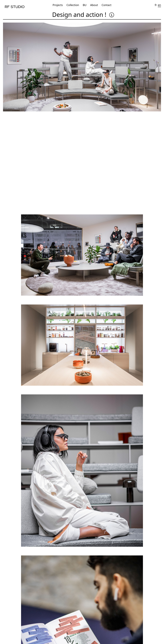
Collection (73, 5)
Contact (106, 5)
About (94, 5)
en (159, 5)
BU (85, 5)
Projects (58, 5)
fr (156, 5)
